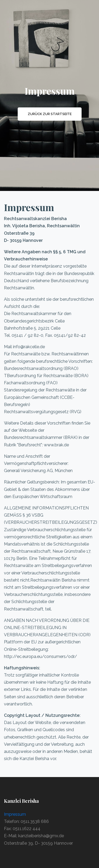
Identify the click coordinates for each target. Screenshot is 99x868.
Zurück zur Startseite (50, 114)
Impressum (15, 814)
